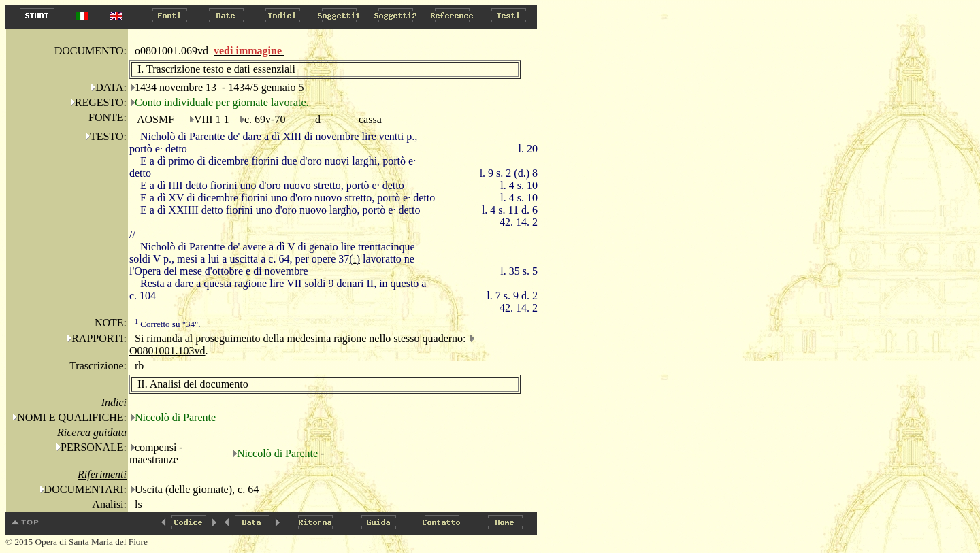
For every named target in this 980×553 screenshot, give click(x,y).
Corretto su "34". (168, 324)
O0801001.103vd (167, 351)
